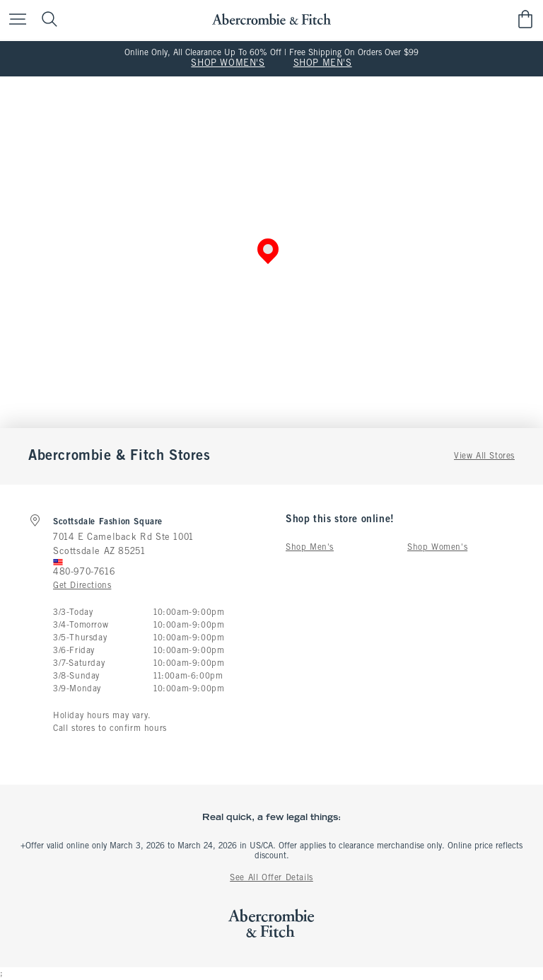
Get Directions (82, 586)
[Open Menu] (14, 20)
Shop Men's (310, 548)
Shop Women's (437, 548)
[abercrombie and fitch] (271, 19)
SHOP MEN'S (323, 64)
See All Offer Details (271, 878)
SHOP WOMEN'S (228, 64)
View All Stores (484, 456)
